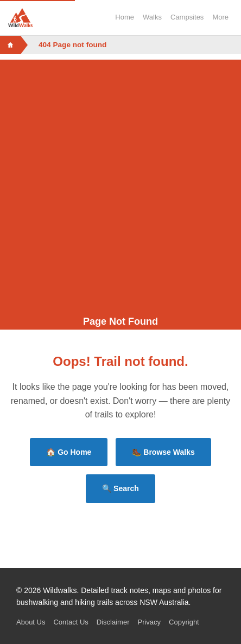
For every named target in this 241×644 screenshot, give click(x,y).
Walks (152, 17)
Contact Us (71, 622)
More (220, 17)
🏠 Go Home (69, 452)
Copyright (184, 622)
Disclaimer (113, 622)
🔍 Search (120, 488)
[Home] (10, 45)
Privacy (149, 622)
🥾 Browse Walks (163, 452)
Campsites (187, 17)
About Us (31, 622)
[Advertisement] (120, 180)
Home (125, 17)
